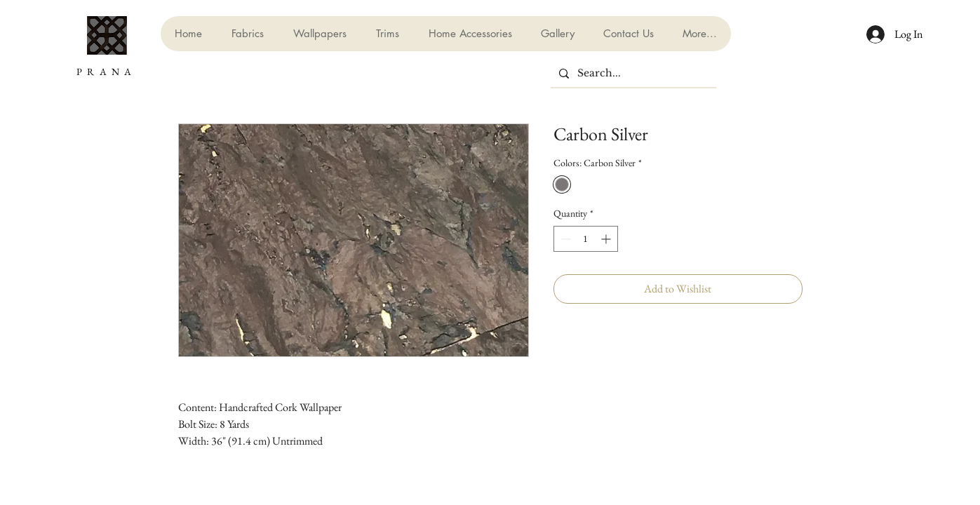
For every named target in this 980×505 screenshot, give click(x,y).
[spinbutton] (586, 239)
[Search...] (632, 74)
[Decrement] (564, 239)
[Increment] (607, 239)
